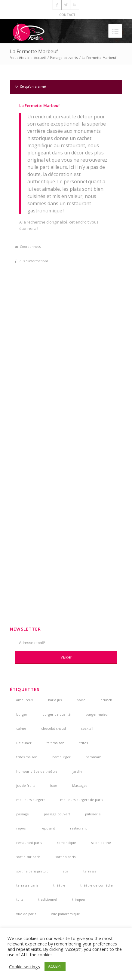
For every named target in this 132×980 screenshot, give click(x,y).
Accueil (40, 58)
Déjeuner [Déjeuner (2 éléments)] (24, 743)
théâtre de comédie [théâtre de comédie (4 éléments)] (97, 885)
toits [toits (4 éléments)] (20, 899)
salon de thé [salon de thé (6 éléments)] (101, 843)
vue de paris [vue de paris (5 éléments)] (26, 914)
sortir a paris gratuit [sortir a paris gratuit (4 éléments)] (32, 871)
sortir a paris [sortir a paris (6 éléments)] (65, 857)
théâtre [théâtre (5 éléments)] (59, 885)
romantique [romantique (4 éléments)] (66, 843)
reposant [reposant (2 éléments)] (48, 828)
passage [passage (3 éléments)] (23, 814)
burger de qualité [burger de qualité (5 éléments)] (57, 714)
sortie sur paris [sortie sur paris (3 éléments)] (28, 857)
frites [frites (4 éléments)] (84, 743)
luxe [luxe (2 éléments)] (54, 785)
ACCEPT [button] (55, 966)
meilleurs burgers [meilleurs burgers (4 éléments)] (31, 800)
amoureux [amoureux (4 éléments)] (25, 700)
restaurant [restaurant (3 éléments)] (78, 828)
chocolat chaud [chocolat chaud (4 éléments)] (54, 728)
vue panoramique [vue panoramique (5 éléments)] (66, 914)
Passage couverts (64, 58)
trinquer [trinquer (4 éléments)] (79, 899)
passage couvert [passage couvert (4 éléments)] (57, 814)
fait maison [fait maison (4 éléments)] (55, 743)
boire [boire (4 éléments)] (81, 700)
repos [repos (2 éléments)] (21, 828)
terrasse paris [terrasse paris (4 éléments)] (27, 885)
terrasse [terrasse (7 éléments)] (90, 871)
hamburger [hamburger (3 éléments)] (61, 757)
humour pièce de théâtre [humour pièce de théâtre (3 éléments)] (37, 771)
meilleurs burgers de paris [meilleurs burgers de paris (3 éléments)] (81, 800)
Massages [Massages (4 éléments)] (80, 785)
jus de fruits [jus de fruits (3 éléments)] (26, 785)
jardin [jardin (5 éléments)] (77, 771)
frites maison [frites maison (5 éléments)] (27, 757)
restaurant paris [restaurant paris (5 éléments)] (29, 843)
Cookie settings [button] (25, 966)
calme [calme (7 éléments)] (21, 728)
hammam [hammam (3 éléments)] (94, 757)
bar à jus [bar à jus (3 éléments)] (55, 700)
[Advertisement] (66, 518)
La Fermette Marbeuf (34, 51)
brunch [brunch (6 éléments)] (106, 700)
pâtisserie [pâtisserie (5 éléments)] (93, 814)
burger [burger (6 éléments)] (22, 714)
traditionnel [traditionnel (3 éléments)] (48, 899)
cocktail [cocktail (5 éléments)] (87, 728)
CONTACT (67, 15)
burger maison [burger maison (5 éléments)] (98, 714)
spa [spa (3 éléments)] (66, 871)
